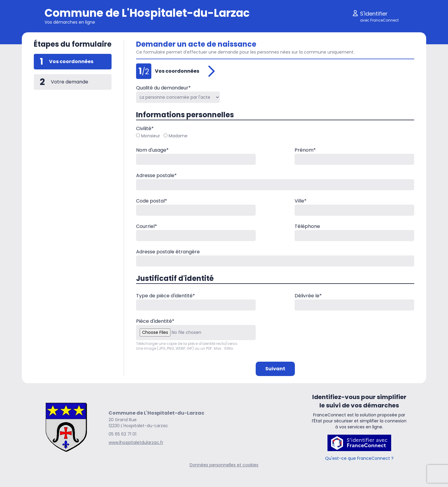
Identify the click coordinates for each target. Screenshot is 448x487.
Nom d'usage (152, 150)
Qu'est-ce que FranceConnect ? (359, 458)
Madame (176, 136)
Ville (301, 201)
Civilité (145, 128)
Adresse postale (156, 175)
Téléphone (307, 226)
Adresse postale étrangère (168, 252)
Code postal (152, 201)
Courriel (147, 226)
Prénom (305, 150)
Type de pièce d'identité (166, 296)
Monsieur (148, 136)
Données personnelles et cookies (224, 465)
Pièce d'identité (155, 321)
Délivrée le (308, 296)
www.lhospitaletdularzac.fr (136, 442)
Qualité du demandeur (163, 88)
